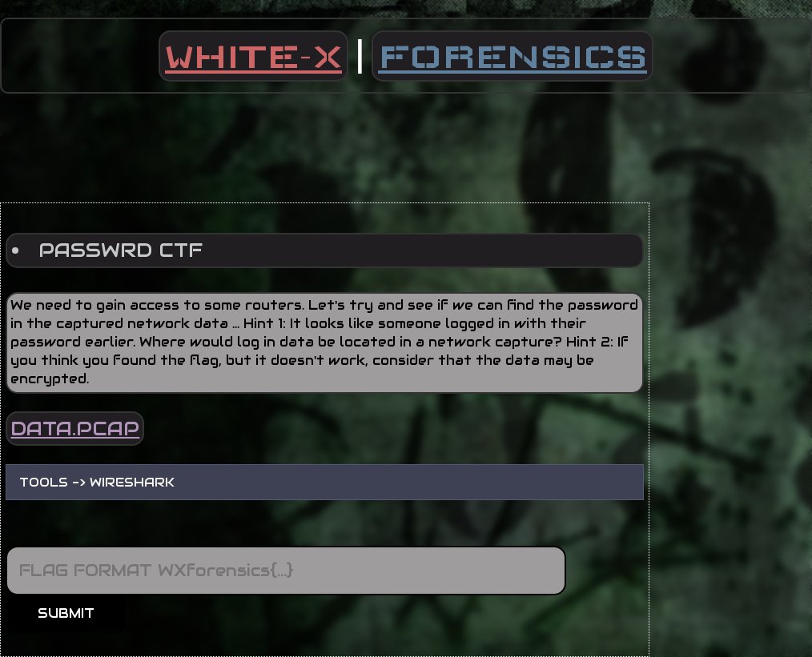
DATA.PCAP (75, 429)
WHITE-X (253, 56)
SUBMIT (66, 613)
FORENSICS (513, 56)
